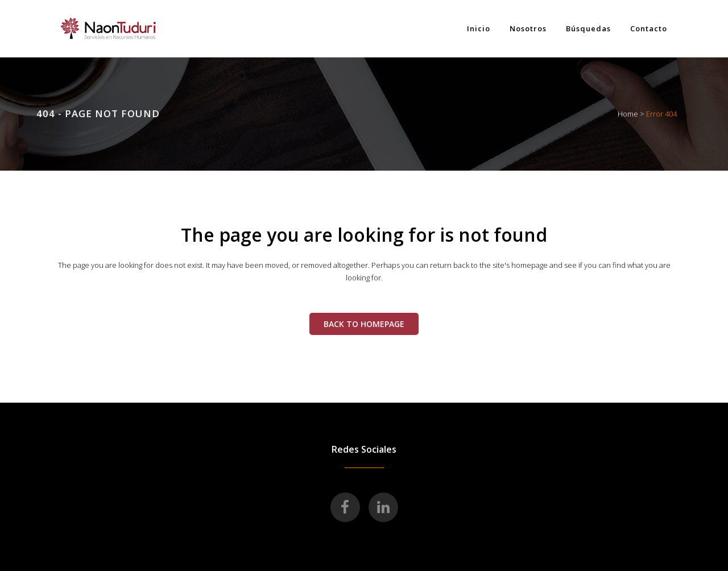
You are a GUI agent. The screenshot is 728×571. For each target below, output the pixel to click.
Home (628, 114)
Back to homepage (364, 324)
